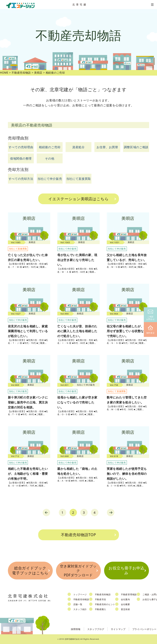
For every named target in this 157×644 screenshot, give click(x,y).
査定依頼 (125, 609)
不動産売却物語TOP (78, 535)
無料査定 (150, 330)
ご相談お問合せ (150, 315)
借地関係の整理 (21, 158)
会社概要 (125, 604)
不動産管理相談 (129, 594)
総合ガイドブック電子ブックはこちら (30, 570)
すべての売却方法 (21, 179)
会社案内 (125, 599)
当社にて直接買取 (79, 179)
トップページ (80, 594)
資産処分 (78, 147)
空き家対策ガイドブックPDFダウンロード (78, 571)
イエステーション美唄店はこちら (78, 199)
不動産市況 (101, 599)
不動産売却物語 (103, 594)
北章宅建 (80, 4)
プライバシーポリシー (144, 629)
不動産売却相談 (81, 599)
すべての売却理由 (21, 147)
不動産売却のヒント (105, 604)
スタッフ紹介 (80, 609)
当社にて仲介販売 (50, 179)
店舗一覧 (78, 604)
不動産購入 (101, 609)
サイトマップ (118, 629)
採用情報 (76, 629)
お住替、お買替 (107, 147)
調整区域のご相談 (136, 147)
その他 (50, 158)
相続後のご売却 (50, 147)
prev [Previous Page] (46, 513)
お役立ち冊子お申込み (126, 570)
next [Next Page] (111, 513)
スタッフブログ (96, 629)
